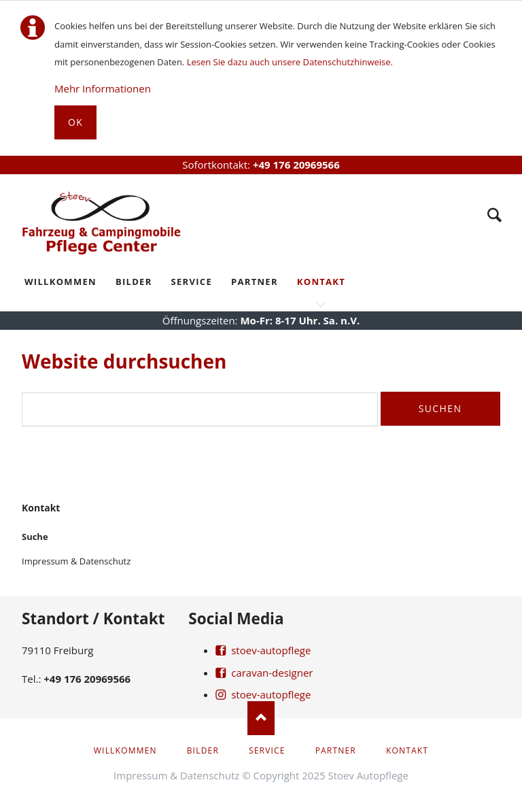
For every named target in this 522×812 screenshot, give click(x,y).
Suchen (440, 408)
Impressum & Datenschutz (76, 561)
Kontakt (41, 508)
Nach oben (261, 718)
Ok (75, 122)
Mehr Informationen (103, 88)
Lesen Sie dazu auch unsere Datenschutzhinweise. (290, 62)
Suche (494, 215)
